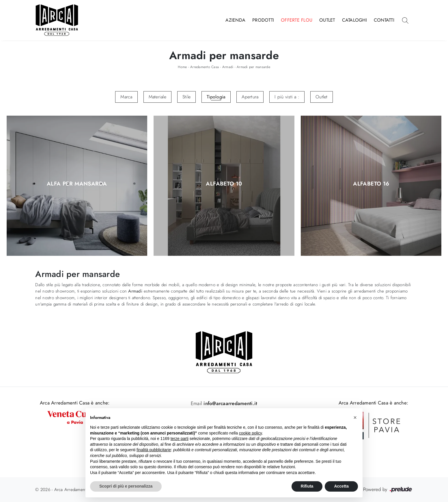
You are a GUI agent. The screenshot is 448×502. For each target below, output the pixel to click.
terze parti (180, 439)
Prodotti (263, 20)
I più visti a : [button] (287, 97)
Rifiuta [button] (307, 486)
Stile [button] (186, 97)
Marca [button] (126, 97)
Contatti (384, 20)
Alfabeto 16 (371, 184)
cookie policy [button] (250, 433)
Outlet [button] (322, 97)
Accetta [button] (341, 486)
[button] (355, 417)
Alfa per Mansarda (77, 184)
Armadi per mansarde (253, 67)
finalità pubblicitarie (154, 450)
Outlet (327, 20)
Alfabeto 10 (224, 184)
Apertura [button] (250, 97)
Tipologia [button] (216, 97)
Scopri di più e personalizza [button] (126, 486)
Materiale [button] (157, 97)
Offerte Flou (297, 20)
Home (182, 67)
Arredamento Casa (205, 67)
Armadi (228, 67)
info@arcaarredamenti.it (230, 403)
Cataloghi (354, 20)
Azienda (235, 20)
